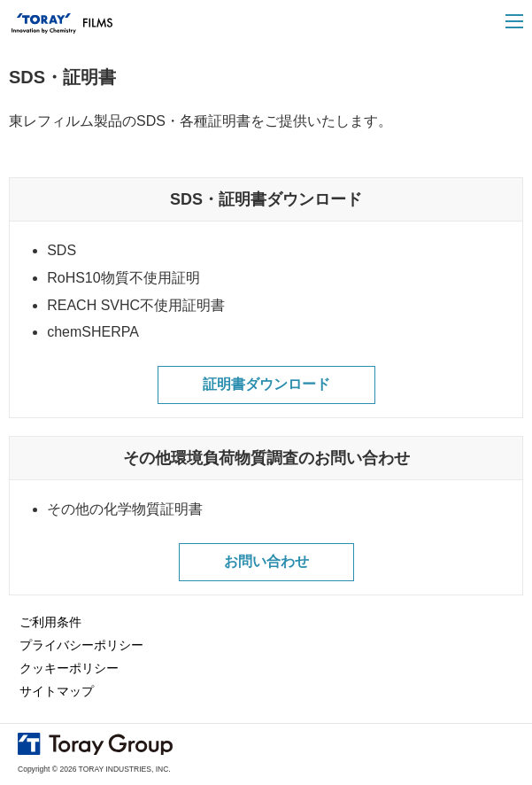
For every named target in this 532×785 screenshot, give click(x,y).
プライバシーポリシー (81, 645)
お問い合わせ (266, 561)
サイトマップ (57, 691)
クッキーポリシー (69, 668)
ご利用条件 (50, 622)
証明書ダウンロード (266, 384)
